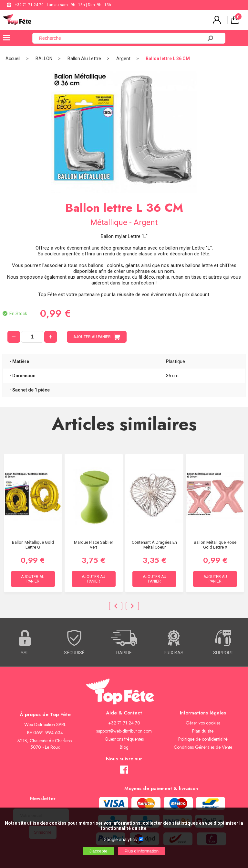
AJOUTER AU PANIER (97, 337)
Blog (124, 747)
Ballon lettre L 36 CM (168, 59)
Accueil (13, 59)
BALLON (44, 59)
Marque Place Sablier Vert (93, 545)
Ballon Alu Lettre (84, 59)
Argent (123, 59)
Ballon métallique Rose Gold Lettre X (215, 545)
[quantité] (32, 337)
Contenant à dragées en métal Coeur (154, 545)
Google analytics (120, 840)
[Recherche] (121, 38)
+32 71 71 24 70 (29, 5)
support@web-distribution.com (124, 731)
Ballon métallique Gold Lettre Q (33, 545)
